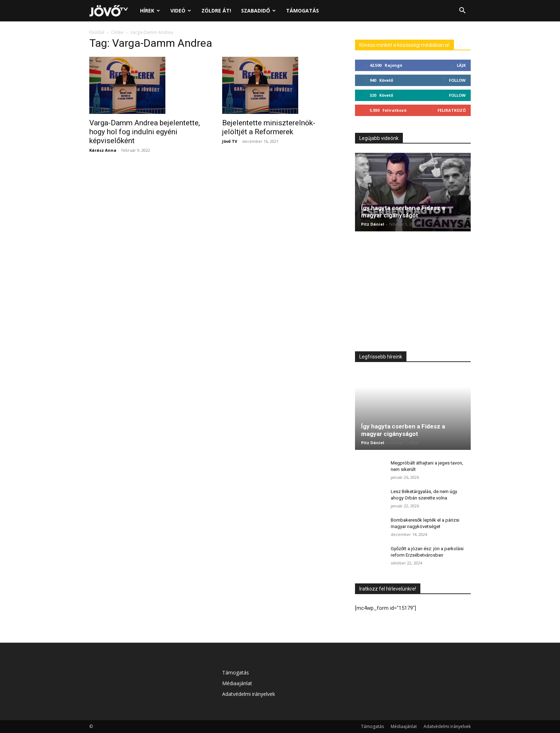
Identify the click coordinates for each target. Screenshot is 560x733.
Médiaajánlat (237, 683)
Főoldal (97, 32)
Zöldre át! (216, 11)
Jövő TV (230, 141)
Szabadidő (258, 11)
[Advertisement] (413, 293)
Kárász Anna (103, 150)
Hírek (150, 11)
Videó (181, 11)
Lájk (461, 65)
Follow (457, 80)
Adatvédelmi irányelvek (249, 694)
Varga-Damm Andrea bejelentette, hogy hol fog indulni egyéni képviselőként (145, 132)
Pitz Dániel (373, 224)
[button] (462, 11)
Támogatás (302, 11)
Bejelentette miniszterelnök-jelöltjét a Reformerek (269, 127)
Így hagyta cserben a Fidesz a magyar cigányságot (403, 212)
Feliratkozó (452, 110)
